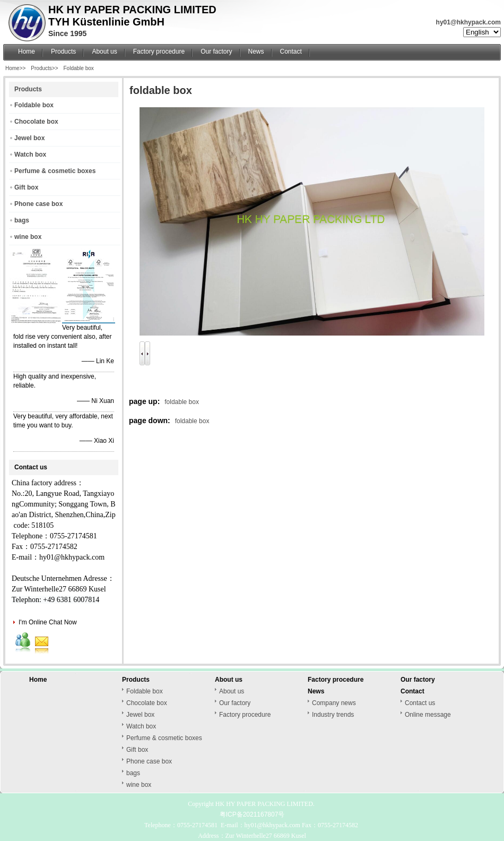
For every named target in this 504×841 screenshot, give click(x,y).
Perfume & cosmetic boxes (55, 171)
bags (22, 220)
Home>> (15, 68)
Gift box (26, 187)
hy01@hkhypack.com (468, 22)
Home (27, 52)
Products (63, 52)
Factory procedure (159, 52)
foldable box (182, 402)
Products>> (44, 68)
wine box (28, 237)
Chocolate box (36, 122)
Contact (291, 52)
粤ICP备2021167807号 (252, 814)
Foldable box (79, 68)
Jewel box (29, 138)
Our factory (216, 52)
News (256, 52)
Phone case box (38, 204)
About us (104, 52)
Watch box (30, 155)
